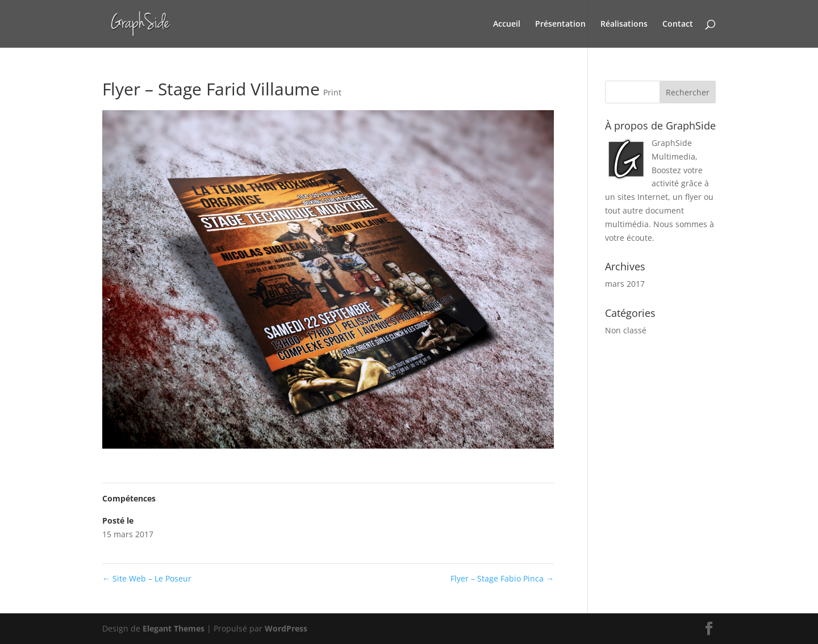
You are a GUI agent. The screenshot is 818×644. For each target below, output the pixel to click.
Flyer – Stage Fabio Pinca (502, 578)
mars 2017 (625, 284)
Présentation (560, 24)
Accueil (507, 24)
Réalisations (624, 24)
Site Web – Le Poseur (147, 578)
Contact (678, 24)
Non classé (626, 330)
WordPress (286, 628)
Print (332, 92)
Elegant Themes (174, 628)
